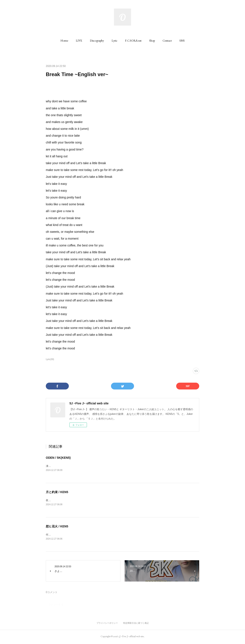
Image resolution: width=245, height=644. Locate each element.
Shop (152, 41)
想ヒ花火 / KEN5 (57, 527)
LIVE (79, 41)
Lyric (115, 41)
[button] (64, 41)
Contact (167, 41)
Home (64, 41)
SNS (182, 41)
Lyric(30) (50, 359)
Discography (97, 41)
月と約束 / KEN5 (57, 492)
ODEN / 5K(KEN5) (58, 458)
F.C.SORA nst (133, 41)
